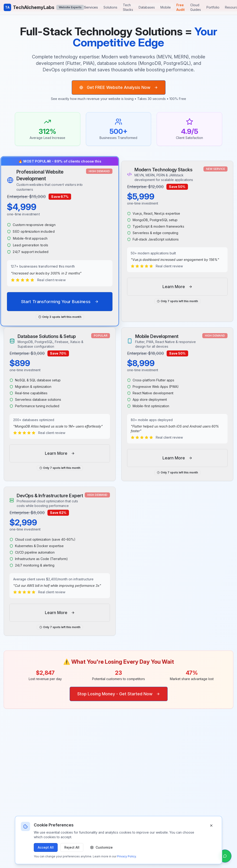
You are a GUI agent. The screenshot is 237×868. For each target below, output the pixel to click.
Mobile (166, 7)
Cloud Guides (196, 7)
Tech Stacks (128, 7)
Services (91, 7)
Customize (101, 847)
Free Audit (181, 7)
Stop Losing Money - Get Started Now (119, 694)
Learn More (177, 287)
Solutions (110, 7)
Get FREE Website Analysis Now (119, 87)
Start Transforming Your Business (60, 301)
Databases (147, 7)
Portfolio (213, 7)
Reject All (72, 847)
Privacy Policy (126, 856)
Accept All (46, 847)
